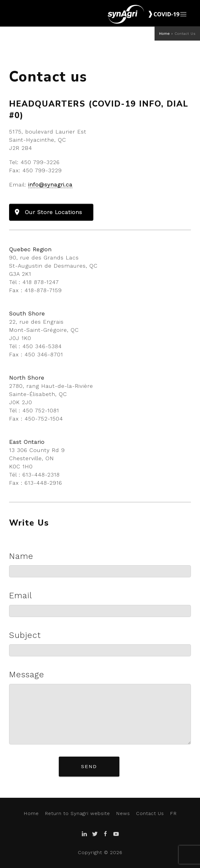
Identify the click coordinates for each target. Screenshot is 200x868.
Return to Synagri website (77, 813)
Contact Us (150, 813)
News (123, 813)
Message (27, 675)
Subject (25, 635)
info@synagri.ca (50, 185)
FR (173, 813)
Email (21, 596)
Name (21, 556)
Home (164, 34)
